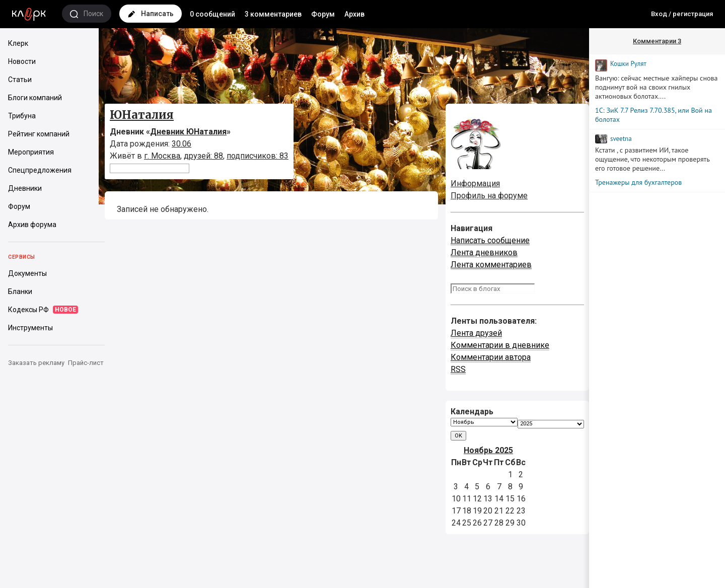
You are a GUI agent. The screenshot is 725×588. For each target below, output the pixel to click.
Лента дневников (484, 252)
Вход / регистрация (682, 14)
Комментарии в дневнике (500, 345)
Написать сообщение (490, 240)
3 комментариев (273, 14)
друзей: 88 (203, 156)
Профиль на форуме (489, 196)
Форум (323, 14)
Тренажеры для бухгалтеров (638, 182)
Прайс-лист (86, 363)
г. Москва (162, 156)
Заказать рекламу (36, 363)
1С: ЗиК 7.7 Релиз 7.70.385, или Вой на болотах (654, 115)
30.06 (182, 144)
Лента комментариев (491, 265)
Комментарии (657, 41)
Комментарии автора (491, 357)
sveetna (621, 139)
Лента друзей (476, 333)
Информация (475, 183)
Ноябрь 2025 (488, 450)
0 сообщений (212, 14)
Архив (354, 14)
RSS (458, 369)
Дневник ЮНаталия (188, 132)
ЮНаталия (142, 115)
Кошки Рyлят (628, 64)
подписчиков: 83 (258, 156)
